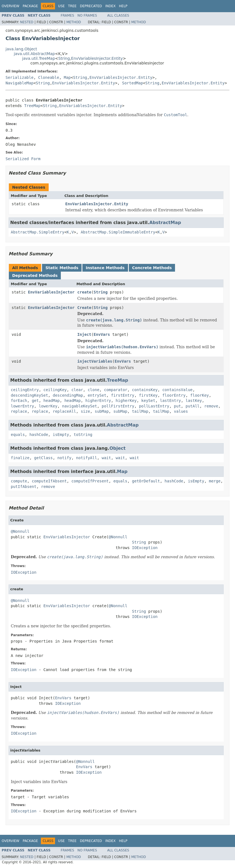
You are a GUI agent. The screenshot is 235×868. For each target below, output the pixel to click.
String (64, 58)
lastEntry (171, 401)
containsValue (177, 390)
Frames (68, 15)
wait (106, 458)
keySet (148, 401)
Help (123, 6)
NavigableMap (19, 83)
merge (215, 481)
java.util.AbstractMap (34, 54)
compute (19, 481)
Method (74, 22)
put (177, 406)
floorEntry (174, 395)
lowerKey (48, 406)
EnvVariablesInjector (51, 292)
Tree (72, 6)
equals (18, 435)
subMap (102, 411)
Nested (27, 22)
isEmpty (61, 435)
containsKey (145, 390)
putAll (193, 406)
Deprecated (91, 6)
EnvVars (102, 334)
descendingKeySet (29, 395)
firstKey (148, 395)
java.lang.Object (21, 49)
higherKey (126, 401)
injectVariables (95, 361)
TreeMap (32, 106)
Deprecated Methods (35, 276)
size (85, 411)
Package (30, 6)
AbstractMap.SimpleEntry (38, 232)
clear (77, 390)
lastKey (194, 401)
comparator (116, 390)
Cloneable (49, 77)
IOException (145, 548)
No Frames (87, 15)
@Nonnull (20, 531)
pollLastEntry (154, 406)
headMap (52, 401)
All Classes (118, 15)
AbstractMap (165, 223)
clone (93, 390)
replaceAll (64, 411)
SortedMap (132, 83)
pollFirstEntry (118, 406)
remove (211, 406)
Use (61, 6)
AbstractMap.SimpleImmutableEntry (118, 232)
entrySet (97, 395)
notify (65, 458)
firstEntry (122, 395)
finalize (20, 458)
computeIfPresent (90, 481)
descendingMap (68, 395)
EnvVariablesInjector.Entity (97, 58)
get (35, 401)
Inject (84, 334)
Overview (11, 6)
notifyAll (87, 458)
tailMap (140, 411)
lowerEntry (22, 406)
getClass (43, 458)
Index (111, 6)
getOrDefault (146, 481)
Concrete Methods (152, 268)
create (84, 292)
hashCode (39, 435)
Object (118, 448)
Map (67, 77)
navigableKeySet (79, 406)
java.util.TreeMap (39, 58)
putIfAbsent (24, 487)
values (181, 411)
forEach (19, 401)
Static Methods (62, 268)
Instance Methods (105, 268)
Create (84, 308)
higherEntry (98, 401)
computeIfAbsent (49, 481)
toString (83, 435)
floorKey (199, 395)
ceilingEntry (25, 390)
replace (19, 411)
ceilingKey (55, 390)
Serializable (19, 77)
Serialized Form (23, 159)
